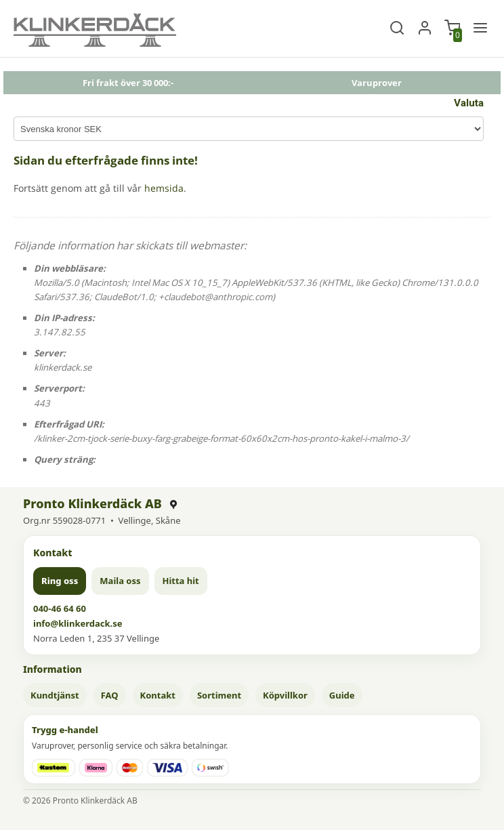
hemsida (164, 188)
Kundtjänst (55, 695)
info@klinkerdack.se (78, 623)
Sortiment (219, 695)
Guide (342, 695)
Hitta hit (181, 581)
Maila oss (120, 581)
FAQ (110, 695)
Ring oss (60, 581)
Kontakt (158, 695)
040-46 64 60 (60, 608)
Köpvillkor (285, 695)
